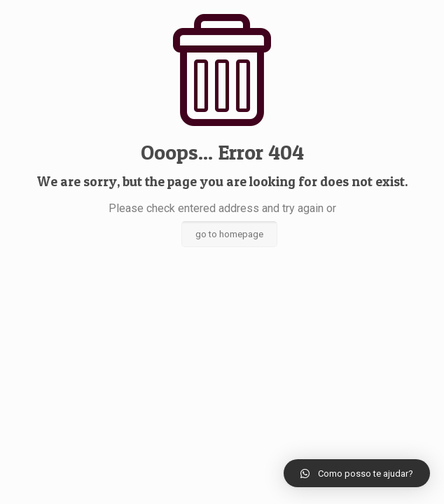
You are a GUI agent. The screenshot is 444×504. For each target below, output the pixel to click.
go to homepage (229, 234)
